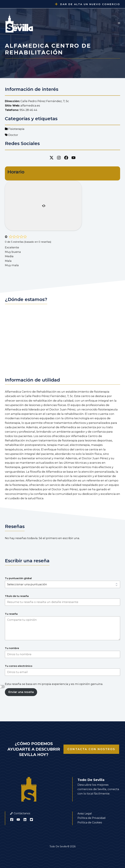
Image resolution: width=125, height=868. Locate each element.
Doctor (13, 135)
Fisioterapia (16, 129)
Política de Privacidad (91, 818)
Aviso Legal (85, 814)
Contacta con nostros (91, 749)
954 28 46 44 (28, 110)
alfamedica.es (30, 105)
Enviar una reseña (21, 692)
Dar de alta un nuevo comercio (90, 4)
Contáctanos (22, 813)
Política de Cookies (90, 823)
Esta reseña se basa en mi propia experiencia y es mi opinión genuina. (54, 684)
